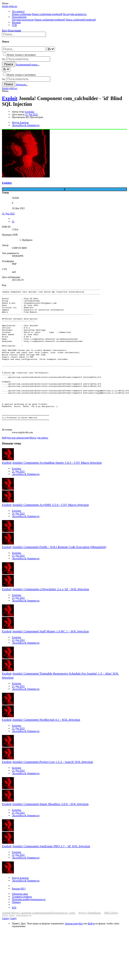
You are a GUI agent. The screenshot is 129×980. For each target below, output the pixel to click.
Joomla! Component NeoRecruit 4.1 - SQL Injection (46, 749)
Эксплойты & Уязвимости (26, 503)
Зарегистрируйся (74, 953)
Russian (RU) (19, 918)
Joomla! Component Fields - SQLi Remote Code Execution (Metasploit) (59, 576)
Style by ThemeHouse (90, 942)
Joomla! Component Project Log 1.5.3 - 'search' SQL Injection (53, 791)
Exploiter (30, 112)
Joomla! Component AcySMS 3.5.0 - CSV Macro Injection (51, 534)
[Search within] (51, 49)
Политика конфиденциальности (29, 929)
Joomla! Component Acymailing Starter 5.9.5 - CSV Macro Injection (57, 492)
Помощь (16, 931)
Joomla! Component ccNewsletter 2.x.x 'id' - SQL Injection (51, 619)
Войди (91, 953)
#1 (13, 221)
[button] (5, 3)
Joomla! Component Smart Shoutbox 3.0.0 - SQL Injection (51, 833)
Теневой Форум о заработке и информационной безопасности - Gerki (39, 942)
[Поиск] (24, 34)
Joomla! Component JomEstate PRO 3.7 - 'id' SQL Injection (51, 876)
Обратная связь (20, 923)
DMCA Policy (111, 942)
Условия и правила (22, 926)
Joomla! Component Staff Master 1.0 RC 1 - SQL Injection (51, 661)
